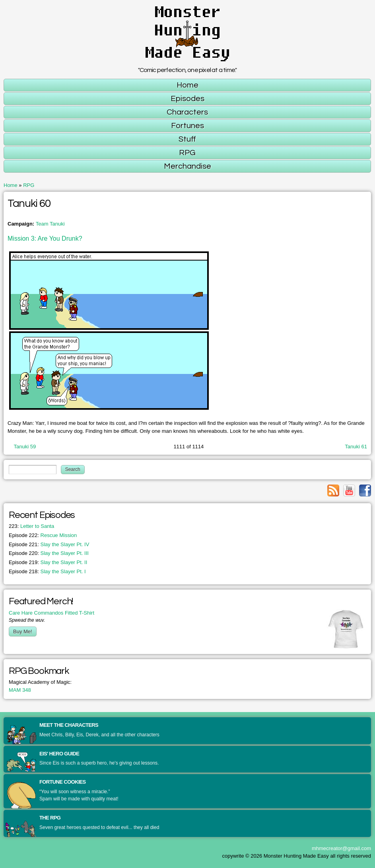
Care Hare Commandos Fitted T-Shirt (51, 613)
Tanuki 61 (356, 447)
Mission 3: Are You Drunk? (45, 238)
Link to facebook (365, 490)
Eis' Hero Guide (59, 754)
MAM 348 (20, 690)
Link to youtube (349, 490)
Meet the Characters (69, 725)
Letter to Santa (31, 526)
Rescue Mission (43, 535)
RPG (29, 185)
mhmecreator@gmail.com (341, 848)
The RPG (50, 818)
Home (11, 185)
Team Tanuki (50, 224)
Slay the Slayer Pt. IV (49, 544)
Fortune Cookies (63, 782)
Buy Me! (23, 632)
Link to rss (333, 490)
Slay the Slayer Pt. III (49, 553)
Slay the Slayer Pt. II (48, 562)
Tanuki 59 (25, 447)
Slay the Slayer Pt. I (47, 571)
